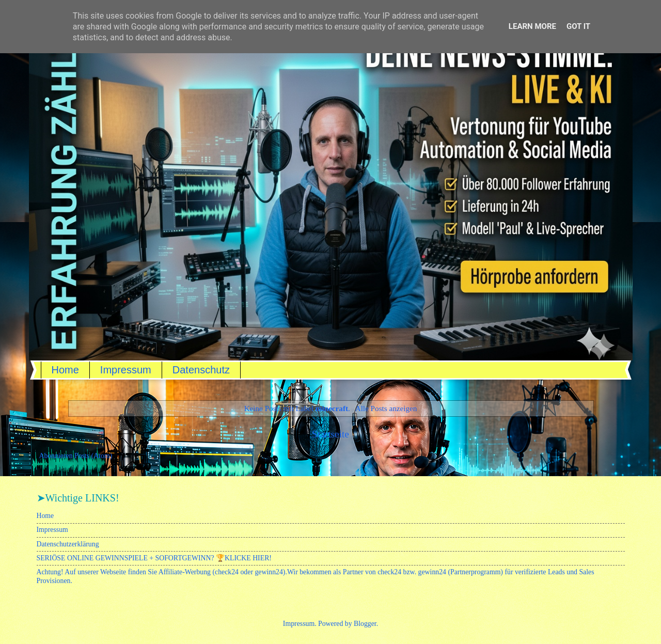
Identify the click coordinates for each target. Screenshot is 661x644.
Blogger (365, 624)
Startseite (330, 434)
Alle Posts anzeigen (386, 408)
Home (65, 370)
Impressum (126, 370)
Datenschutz (201, 370)
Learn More (532, 26)
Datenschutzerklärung (68, 544)
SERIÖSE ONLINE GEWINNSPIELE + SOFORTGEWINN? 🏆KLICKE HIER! (154, 558)
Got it (578, 26)
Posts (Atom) (93, 456)
